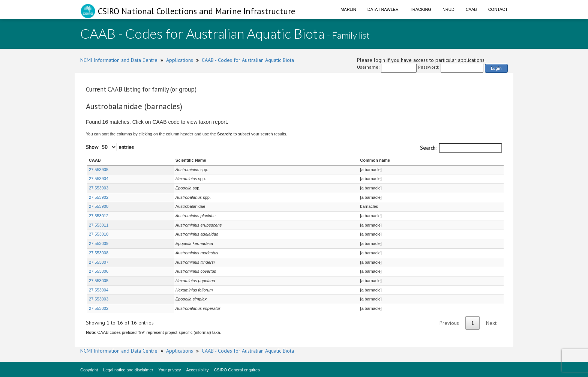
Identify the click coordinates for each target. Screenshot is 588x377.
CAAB (471, 9)
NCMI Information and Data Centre (119, 60)
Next (491, 323)
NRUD (448, 9)
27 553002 (99, 308)
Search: (461, 148)
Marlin (348, 9)
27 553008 (99, 253)
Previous (449, 323)
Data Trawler (383, 9)
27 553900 (99, 206)
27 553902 (99, 197)
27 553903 (99, 188)
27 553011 (99, 225)
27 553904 (99, 179)
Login (496, 68)
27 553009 (99, 243)
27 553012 (99, 216)
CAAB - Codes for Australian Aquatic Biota (248, 60)
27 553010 (99, 234)
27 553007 (99, 262)
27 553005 (99, 281)
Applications (180, 60)
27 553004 (99, 290)
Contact (498, 9)
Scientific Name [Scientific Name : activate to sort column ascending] (191, 160)
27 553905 (99, 170)
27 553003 (99, 299)
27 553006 (99, 271)
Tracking (421, 9)
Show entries (110, 147)
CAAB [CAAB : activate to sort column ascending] (95, 160)
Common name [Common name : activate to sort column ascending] (375, 160)
